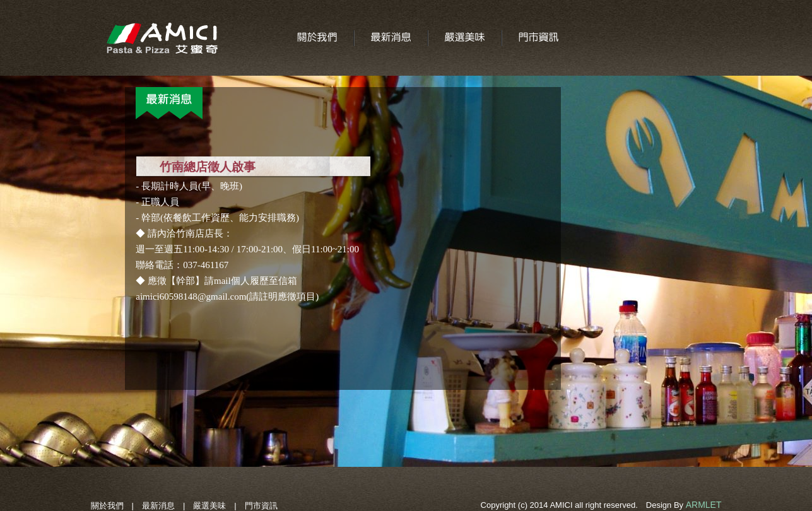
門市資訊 (261, 506)
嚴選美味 (209, 506)
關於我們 (107, 506)
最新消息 (158, 506)
